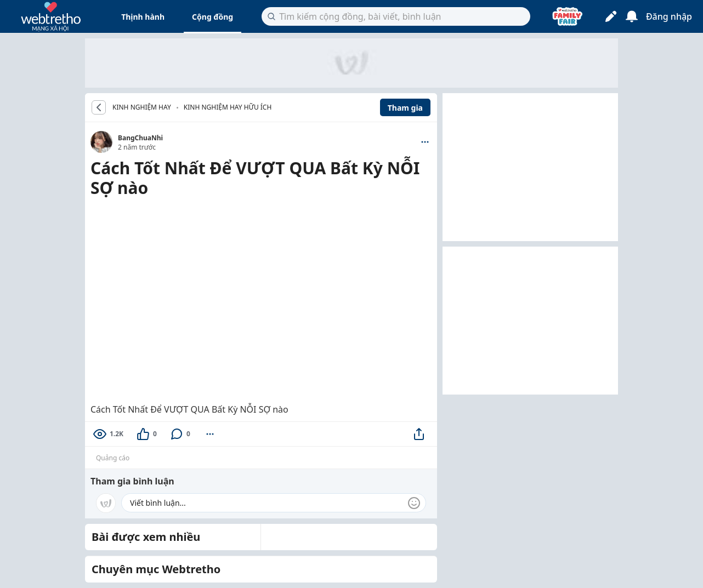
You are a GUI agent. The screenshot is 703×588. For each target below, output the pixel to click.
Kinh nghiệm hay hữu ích (228, 107)
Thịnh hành (143, 17)
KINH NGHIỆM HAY (142, 107)
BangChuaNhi (140, 138)
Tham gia (405, 108)
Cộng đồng (212, 17)
